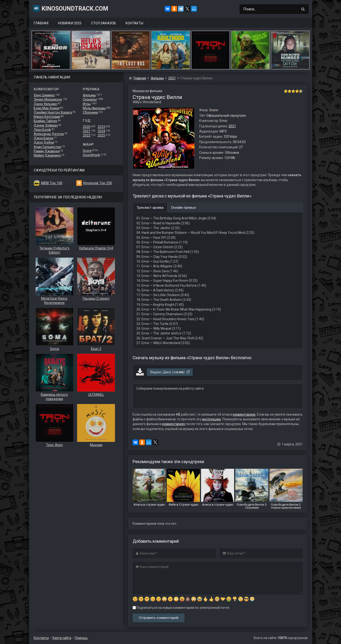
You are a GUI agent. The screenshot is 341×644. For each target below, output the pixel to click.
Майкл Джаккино (47, 155)
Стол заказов (103, 23)
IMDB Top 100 (52, 183)
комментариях (244, 414)
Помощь (81, 638)
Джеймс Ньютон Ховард (53, 112)
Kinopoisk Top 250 (98, 183)
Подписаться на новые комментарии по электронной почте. (181, 608)
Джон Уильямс (45, 104)
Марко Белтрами (47, 117)
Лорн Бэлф (42, 130)
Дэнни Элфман (46, 125)
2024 (101, 131)
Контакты (134, 23)
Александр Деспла (49, 134)
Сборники (90, 112)
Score (87, 151)
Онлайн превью (184, 208)
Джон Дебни (44, 142)
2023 (101, 127)
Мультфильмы (94, 108)
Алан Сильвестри (47, 147)
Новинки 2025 (70, 23)
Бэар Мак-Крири (47, 108)
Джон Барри (44, 138)
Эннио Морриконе (48, 99)
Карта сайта (62, 638)
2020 (87, 127)
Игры (87, 104)
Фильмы (89, 95)
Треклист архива (150, 208)
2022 (87, 135)
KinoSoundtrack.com (70, 8)
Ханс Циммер (44, 95)
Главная (41, 23)
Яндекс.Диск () (170, 372)
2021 (87, 131)
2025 (101, 135)
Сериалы (90, 99)
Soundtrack (91, 155)
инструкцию (211, 419)
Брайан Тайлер (46, 121)
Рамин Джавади (47, 151)
